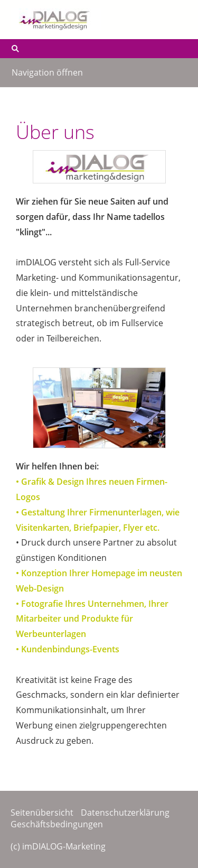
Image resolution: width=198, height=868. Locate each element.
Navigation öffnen (47, 72)
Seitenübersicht (42, 812)
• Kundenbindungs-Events (68, 649)
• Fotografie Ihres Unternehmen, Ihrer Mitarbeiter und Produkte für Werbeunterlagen (92, 619)
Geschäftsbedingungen (57, 824)
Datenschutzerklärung (125, 812)
